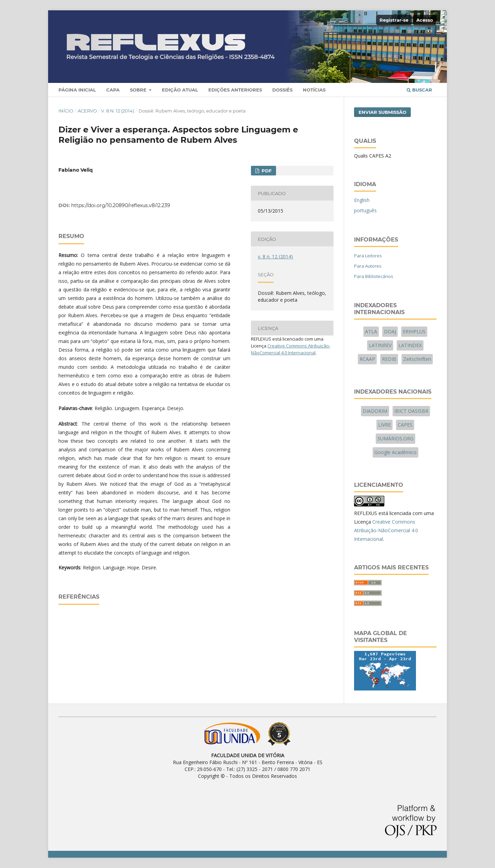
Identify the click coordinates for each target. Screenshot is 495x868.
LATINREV (380, 345)
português (365, 210)
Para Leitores (368, 256)
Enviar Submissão (382, 112)
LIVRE (384, 425)
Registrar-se (394, 20)
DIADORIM (375, 411)
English (362, 200)
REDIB (389, 359)
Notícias (314, 90)
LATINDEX (410, 345)
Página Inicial (77, 90)
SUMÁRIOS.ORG (395, 438)
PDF (266, 171)
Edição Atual (180, 90)
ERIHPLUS (414, 331)
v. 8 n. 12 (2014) (118, 111)
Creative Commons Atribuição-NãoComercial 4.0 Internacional (386, 530)
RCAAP (367, 359)
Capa (113, 90)
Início (66, 111)
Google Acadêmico (395, 452)
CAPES (405, 425)
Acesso (425, 20)
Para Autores (368, 266)
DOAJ (390, 331)
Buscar (419, 90)
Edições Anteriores (235, 90)
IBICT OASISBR (411, 411)
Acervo (87, 111)
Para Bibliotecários (374, 276)
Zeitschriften (417, 359)
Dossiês (282, 90)
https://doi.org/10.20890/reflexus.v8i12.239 (121, 205)
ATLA (371, 331)
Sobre (139, 90)
